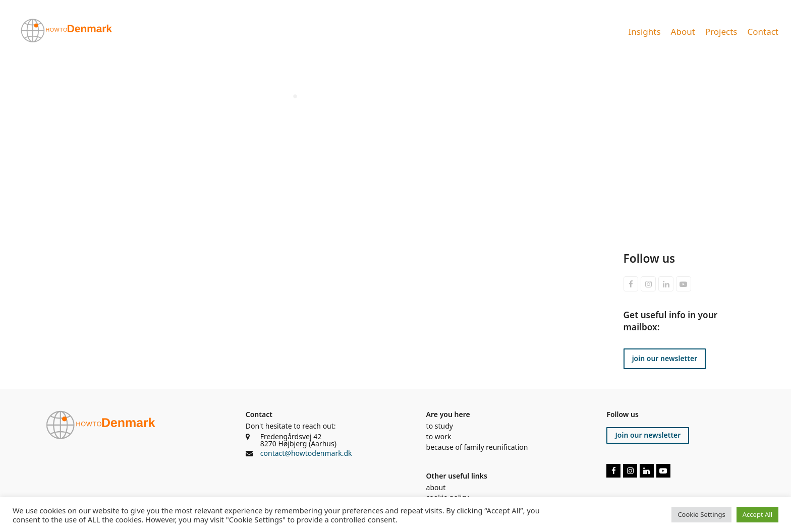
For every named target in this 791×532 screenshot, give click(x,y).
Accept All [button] (757, 514)
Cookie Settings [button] (701, 514)
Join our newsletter (648, 435)
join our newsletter (665, 358)
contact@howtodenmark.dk (306, 453)
